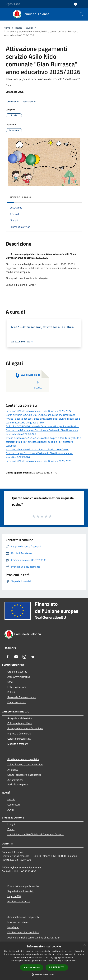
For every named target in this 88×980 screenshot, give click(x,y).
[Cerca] (81, 14)
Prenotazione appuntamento (23, 886)
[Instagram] (24, 657)
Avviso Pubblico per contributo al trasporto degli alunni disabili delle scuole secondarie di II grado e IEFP (43, 421)
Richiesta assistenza (19, 901)
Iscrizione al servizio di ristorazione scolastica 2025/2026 (37, 449)
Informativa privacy (18, 922)
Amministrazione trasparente (23, 917)
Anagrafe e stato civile (20, 718)
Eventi (11, 829)
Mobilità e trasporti (18, 744)
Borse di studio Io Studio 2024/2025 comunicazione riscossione (41, 415)
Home (7, 28)
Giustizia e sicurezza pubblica (23, 759)
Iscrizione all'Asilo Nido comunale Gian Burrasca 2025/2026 (39, 461)
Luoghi (11, 824)
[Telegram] (33, 657)
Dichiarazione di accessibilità (23, 932)
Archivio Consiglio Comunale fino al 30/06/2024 (34, 937)
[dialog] (44, 961)
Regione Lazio (12, 4)
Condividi (14, 102)
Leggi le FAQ (14, 896)
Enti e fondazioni (17, 687)
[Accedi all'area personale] (76, 4)
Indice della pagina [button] (21, 197)
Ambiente (13, 770)
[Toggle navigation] (6, 14)
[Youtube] (16, 657)
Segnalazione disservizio (21, 891)
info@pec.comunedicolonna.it (24, 867)
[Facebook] (8, 657)
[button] (44, 975)
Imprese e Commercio (19, 733)
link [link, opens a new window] (75, 961)
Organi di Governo (17, 672)
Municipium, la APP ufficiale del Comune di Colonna (35, 834)
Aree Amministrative (19, 677)
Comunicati (14, 805)
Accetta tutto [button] (32, 967)
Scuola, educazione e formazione (25, 728)
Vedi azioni (30, 102)
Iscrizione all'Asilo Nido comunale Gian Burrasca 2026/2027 (39, 411)
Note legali (13, 927)
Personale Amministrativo (22, 697)
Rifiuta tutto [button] (57, 967)
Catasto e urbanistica (19, 739)
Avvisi (30, 28)
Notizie (11, 799)
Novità (19, 28)
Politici (11, 692)
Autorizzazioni (15, 780)
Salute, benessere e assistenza (24, 775)
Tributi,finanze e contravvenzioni (25, 764)
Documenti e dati (17, 702)
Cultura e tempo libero (20, 723)
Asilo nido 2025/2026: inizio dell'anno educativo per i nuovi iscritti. (42, 426)
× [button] (84, 945)
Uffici (10, 682)
